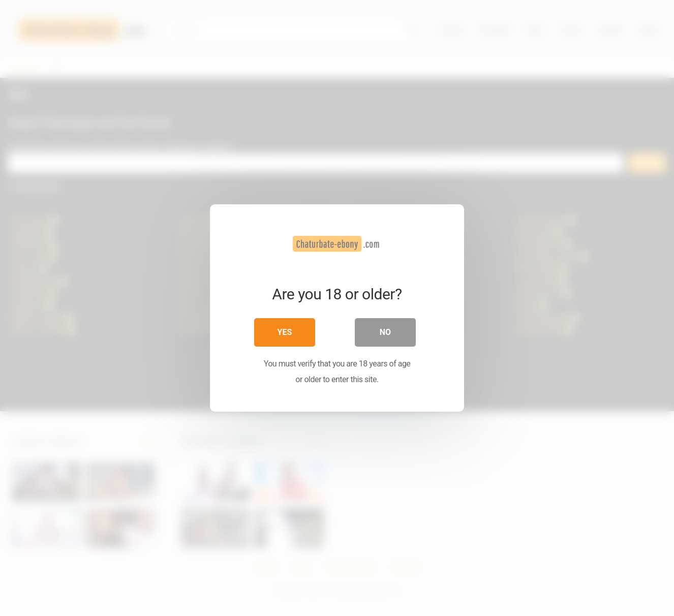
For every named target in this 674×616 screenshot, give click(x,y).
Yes (285, 332)
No (385, 332)
